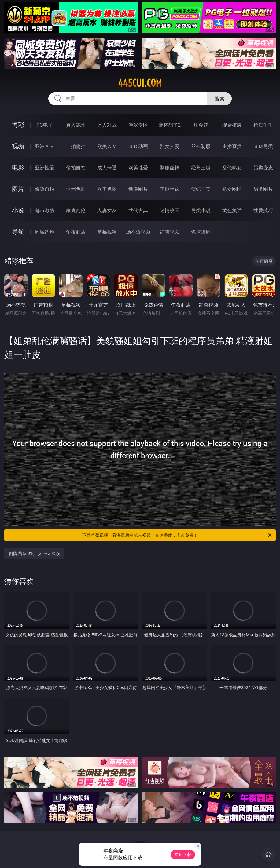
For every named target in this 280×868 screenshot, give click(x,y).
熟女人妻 (170, 146)
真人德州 (76, 125)
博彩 (18, 125)
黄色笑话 (232, 210)
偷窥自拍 (45, 189)
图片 (18, 189)
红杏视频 (170, 232)
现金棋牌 (232, 125)
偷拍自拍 (76, 168)
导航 (18, 232)
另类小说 (201, 210)
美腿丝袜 (170, 189)
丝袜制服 (201, 146)
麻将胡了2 (169, 125)
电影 (18, 167)
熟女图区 (232, 189)
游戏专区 (138, 125)
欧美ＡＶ (107, 146)
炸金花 (201, 125)
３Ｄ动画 (138, 146)
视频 (18, 146)
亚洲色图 (76, 189)
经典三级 (201, 168)
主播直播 (232, 146)
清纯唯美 (201, 189)
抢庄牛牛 (263, 125)
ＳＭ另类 (263, 146)
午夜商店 (76, 232)
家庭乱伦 (76, 210)
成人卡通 (107, 168)
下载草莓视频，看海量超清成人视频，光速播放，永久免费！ (177, 535)
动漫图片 (138, 189)
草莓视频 (107, 232)
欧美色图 (107, 189)
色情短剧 (201, 232)
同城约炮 (45, 232)
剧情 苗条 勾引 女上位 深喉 (34, 553)
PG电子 (44, 125)
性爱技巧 (263, 210)
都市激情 (45, 210)
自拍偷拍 (76, 146)
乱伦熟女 (232, 168)
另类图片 (263, 189)
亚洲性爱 (45, 168)
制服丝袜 (170, 168)
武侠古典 (138, 210)
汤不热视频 (138, 232)
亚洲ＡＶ (45, 146)
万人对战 (107, 125)
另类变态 (263, 168)
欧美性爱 (138, 168)
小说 (18, 210)
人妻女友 (107, 210)
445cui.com (140, 83)
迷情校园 (170, 210)
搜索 (219, 99)
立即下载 (183, 854)
